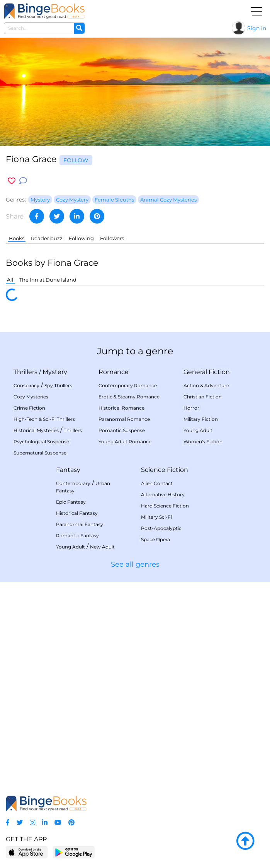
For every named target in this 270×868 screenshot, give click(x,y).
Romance (114, 372)
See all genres (135, 564)
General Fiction (207, 372)
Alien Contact (157, 483)
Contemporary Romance (128, 385)
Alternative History (163, 495)
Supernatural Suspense (40, 453)
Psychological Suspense (41, 442)
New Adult (102, 547)
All (10, 280)
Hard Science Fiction (165, 506)
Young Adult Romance (125, 442)
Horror (191, 408)
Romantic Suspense (122, 430)
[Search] (79, 28)
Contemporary (73, 483)
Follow (76, 160)
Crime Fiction (29, 408)
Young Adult (198, 430)
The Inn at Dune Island (48, 280)
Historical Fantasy (77, 513)
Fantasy (68, 470)
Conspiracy (26, 385)
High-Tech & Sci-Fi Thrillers (44, 419)
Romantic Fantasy (77, 536)
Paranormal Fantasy (80, 524)
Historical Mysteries (36, 430)
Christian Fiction (203, 397)
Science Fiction (165, 470)
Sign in (257, 28)
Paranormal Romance (124, 419)
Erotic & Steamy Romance (129, 397)
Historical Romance (121, 408)
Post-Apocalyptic (161, 528)
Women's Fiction (203, 442)
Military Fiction (201, 419)
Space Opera (155, 539)
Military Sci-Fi (156, 517)
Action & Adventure (206, 385)
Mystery (55, 372)
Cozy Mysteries (31, 397)
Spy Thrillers (58, 385)
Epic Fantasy (71, 502)
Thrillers (25, 372)
